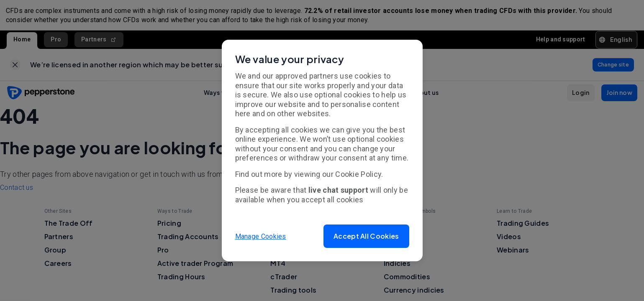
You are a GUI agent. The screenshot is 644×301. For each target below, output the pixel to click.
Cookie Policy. (359, 174)
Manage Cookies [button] (261, 236)
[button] (366, 236)
